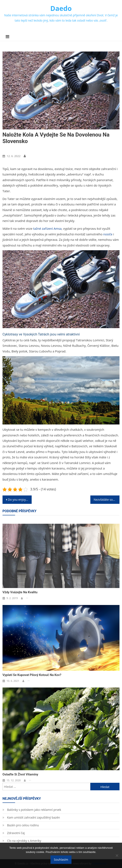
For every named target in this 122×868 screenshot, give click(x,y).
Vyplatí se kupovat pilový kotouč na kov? (32, 675)
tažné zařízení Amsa (47, 228)
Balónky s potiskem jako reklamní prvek (34, 810)
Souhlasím (61, 860)
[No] (117, 855)
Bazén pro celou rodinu (23, 825)
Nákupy (9, 149)
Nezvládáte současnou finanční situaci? (107, 500)
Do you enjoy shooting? (20, 500)
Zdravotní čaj (16, 833)
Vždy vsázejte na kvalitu (20, 592)
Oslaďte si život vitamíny (20, 774)
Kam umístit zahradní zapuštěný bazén (34, 817)
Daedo (61, 8)
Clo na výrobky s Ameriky (24, 841)
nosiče (108, 234)
